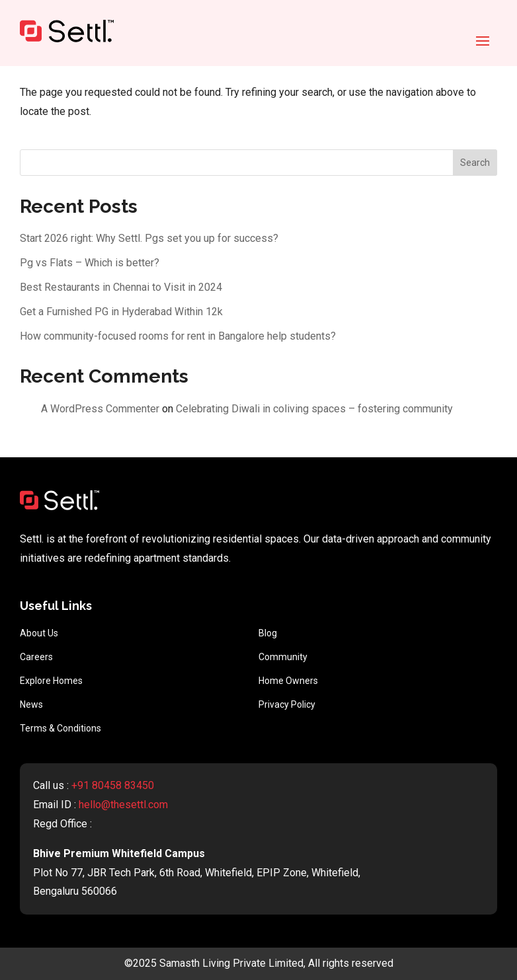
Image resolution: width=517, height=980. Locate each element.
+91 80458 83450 (113, 785)
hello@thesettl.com (123, 805)
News (31, 704)
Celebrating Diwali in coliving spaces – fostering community (314, 409)
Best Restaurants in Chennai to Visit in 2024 (121, 287)
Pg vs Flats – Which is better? (90, 263)
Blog (268, 633)
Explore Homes (51, 681)
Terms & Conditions (60, 728)
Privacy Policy (287, 704)
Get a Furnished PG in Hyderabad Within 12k (121, 312)
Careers (36, 657)
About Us (39, 633)
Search (475, 163)
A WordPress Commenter (100, 409)
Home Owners (288, 681)
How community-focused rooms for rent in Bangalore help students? (178, 336)
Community (283, 657)
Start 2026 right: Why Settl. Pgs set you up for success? (149, 238)
